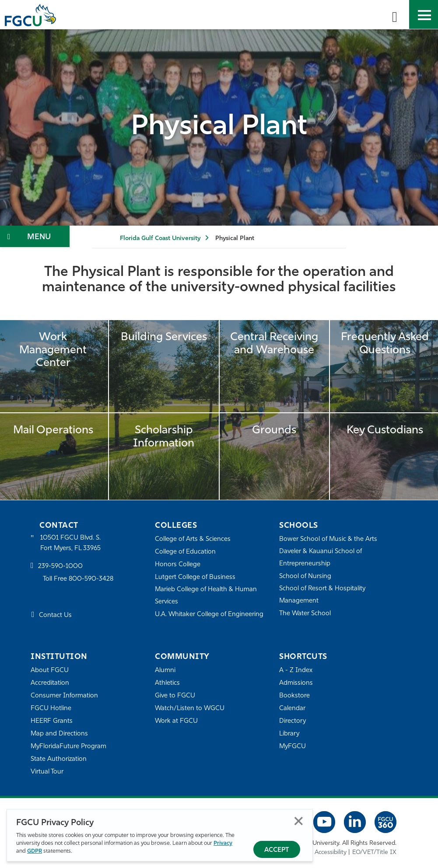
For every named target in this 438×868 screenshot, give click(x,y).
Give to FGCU (175, 696)
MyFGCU (293, 747)
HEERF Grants (52, 721)
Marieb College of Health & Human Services (206, 596)
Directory (293, 721)
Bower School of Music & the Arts (329, 539)
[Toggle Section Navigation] (35, 236)
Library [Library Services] (289, 734)
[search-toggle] (395, 14)
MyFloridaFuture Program (69, 747)
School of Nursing (305, 577)
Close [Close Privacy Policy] (299, 821)
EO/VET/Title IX (374, 852)
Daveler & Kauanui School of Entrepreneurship (321, 558)
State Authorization (59, 759)
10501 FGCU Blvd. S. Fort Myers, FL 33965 (71, 543)
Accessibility (331, 852)
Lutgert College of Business (195, 577)
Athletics (167, 683)
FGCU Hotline (51, 709)
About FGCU (50, 671)
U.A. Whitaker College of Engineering (210, 615)
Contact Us (55, 616)
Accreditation (50, 683)
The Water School (305, 614)
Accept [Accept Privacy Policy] (277, 850)
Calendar (292, 709)
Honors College (178, 565)
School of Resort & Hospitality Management (323, 595)
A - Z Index (296, 671)
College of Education (186, 552)
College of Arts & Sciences (193, 539)
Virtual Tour (47, 772)
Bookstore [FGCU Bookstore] (294, 696)
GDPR (35, 851)
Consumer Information (65, 696)
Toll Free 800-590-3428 (79, 580)
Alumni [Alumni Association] (165, 671)
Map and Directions (60, 734)
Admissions (296, 683)
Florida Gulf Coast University (160, 239)
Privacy (223, 843)
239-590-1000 (60, 567)
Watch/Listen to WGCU (190, 709)
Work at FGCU (177, 721)
